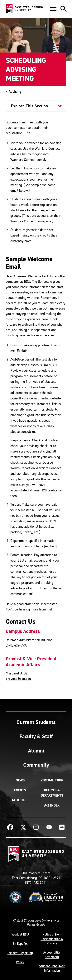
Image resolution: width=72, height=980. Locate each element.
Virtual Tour (52, 780)
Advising (15, 92)
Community (36, 765)
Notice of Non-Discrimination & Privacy (52, 939)
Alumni (36, 751)
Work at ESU (20, 934)
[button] (53, 9)
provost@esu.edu (18, 679)
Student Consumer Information (52, 968)
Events (20, 790)
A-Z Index (52, 805)
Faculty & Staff (36, 736)
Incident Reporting (20, 953)
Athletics (20, 800)
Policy (20, 962)
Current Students (36, 722)
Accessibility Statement (52, 955)
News (20, 780)
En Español (20, 944)
